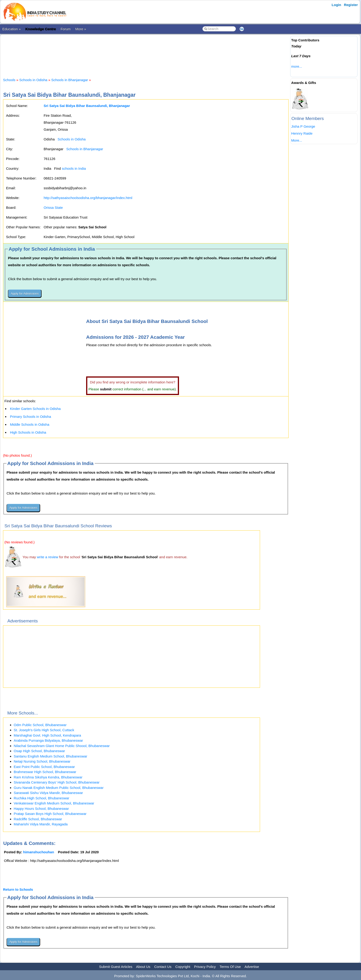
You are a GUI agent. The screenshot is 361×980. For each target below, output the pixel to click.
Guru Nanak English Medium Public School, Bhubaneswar (59, 788)
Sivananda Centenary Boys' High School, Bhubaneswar (57, 782)
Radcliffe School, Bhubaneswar (38, 819)
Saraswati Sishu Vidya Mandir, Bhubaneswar (48, 793)
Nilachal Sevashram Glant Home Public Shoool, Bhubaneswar (62, 746)
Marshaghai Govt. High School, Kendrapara (47, 735)
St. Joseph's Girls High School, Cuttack (44, 730)
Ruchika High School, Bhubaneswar (41, 798)
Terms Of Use (230, 967)
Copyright (183, 967)
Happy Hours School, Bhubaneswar (41, 809)
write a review (48, 557)
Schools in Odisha (33, 80)
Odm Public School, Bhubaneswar (40, 725)
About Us (143, 967)
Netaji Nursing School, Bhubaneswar (42, 761)
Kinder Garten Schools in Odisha (35, 409)
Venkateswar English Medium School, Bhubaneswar (54, 803)
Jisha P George (303, 126)
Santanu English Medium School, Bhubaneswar (50, 756)
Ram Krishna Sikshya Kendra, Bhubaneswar (48, 777)
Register (351, 5)
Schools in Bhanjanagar (70, 80)
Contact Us (163, 967)
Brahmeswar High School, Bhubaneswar (45, 772)
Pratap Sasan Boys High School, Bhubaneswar (50, 814)
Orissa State (53, 208)
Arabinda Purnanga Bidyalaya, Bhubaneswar (48, 740)
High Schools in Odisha (28, 432)
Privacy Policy (205, 967)
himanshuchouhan (39, 852)
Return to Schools (18, 889)
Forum (66, 29)
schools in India (74, 168)
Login (337, 5)
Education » (11, 29)
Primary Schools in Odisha (31, 417)
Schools (9, 80)
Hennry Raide (302, 133)
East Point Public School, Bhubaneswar (44, 767)
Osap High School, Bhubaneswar (39, 751)
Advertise (252, 967)
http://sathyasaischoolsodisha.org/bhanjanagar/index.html (88, 198)
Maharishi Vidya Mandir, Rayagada (41, 824)
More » (81, 29)
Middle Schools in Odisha (30, 424)
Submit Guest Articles (116, 967)
